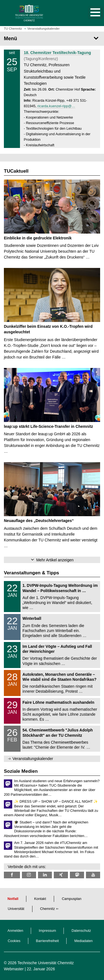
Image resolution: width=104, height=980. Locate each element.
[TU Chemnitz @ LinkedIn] (45, 875)
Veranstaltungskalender (33, 759)
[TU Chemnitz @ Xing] (61, 875)
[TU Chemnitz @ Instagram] (29, 875)
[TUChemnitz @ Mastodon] (77, 875)
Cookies (14, 941)
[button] (90, 13)
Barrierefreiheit (48, 941)
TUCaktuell (16, 171)
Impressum (47, 931)
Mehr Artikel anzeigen (55, 560)
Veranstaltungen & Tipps (31, 573)
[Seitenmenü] (52, 39)
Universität (16, 909)
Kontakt (40, 899)
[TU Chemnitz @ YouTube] (93, 875)
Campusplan (72, 899)
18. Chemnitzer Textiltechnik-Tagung (57, 53)
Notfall (13, 899)
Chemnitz (48, 909)
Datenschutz (81, 931)
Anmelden (15, 931)
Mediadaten (83, 941)
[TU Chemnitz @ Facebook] (12, 875)
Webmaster (14, 969)
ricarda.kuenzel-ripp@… (56, 106)
